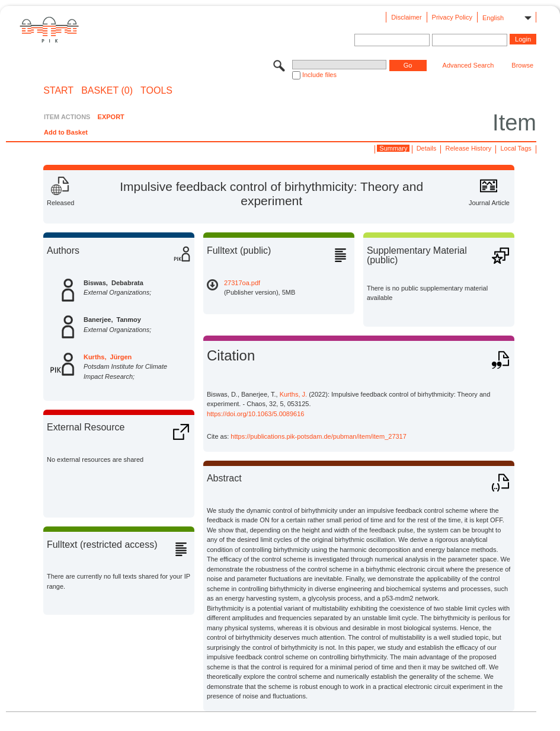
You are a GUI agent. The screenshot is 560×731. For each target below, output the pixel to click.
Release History (469, 148)
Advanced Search (468, 65)
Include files (319, 75)
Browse (522, 65)
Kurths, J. (293, 394)
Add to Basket (66, 132)
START (58, 91)
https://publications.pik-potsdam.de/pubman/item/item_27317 (319, 436)
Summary (393, 148)
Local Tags (516, 148)
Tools (156, 91)
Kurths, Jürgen (108, 357)
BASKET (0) (107, 91)
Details (427, 148)
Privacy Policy (452, 17)
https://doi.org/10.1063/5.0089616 (256, 414)
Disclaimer (406, 17)
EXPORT (111, 117)
